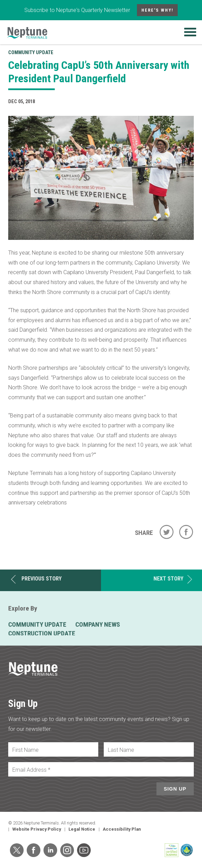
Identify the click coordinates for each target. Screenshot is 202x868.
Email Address (31, 770)
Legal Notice (82, 829)
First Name (26, 750)
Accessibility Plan (122, 829)
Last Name (121, 750)
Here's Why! (157, 10)
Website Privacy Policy (37, 829)
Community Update (31, 53)
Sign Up (175, 789)
